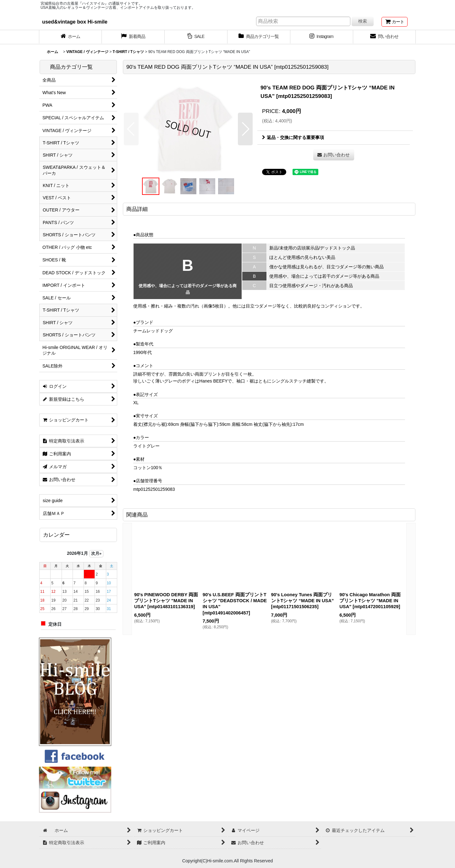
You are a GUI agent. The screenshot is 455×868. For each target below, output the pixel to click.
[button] (131, 129)
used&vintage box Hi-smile (75, 22)
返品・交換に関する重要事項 (293, 137)
